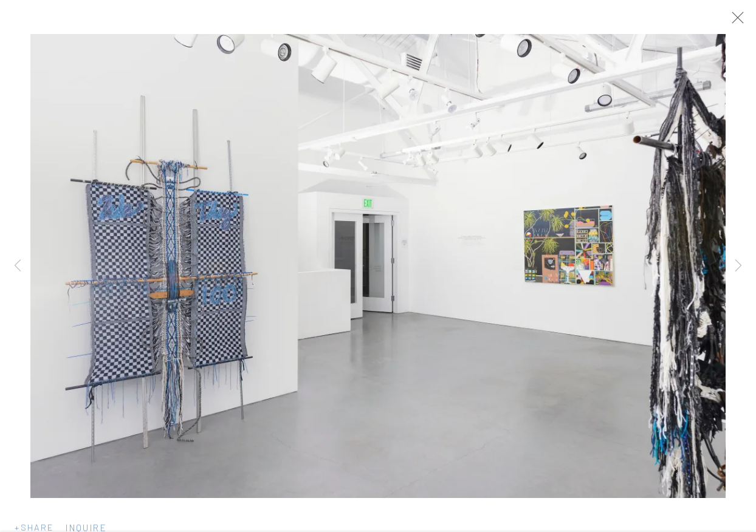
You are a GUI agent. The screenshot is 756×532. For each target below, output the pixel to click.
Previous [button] (18, 266)
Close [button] (737, 21)
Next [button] (738, 266)
